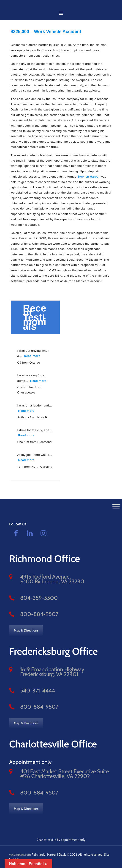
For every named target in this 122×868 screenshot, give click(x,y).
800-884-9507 (39, 614)
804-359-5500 (39, 597)
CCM (16, 859)
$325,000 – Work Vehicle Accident (48, 31)
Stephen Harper (88, 176)
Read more (33, 355)
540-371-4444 (38, 690)
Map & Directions (26, 630)
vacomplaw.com (20, 854)
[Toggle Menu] (116, 506)
